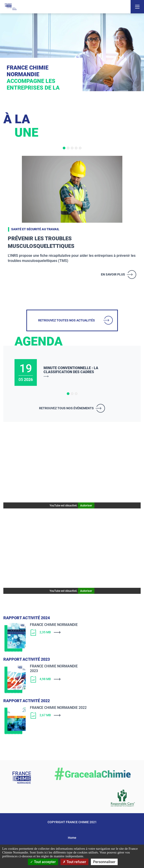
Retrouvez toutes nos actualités (67, 320)
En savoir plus (113, 274)
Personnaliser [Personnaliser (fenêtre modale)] (104, 862)
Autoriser (86, 505)
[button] (64, 148)
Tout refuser (74, 862)
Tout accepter (43, 862)
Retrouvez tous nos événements (66, 408)
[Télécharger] (80, 632)
